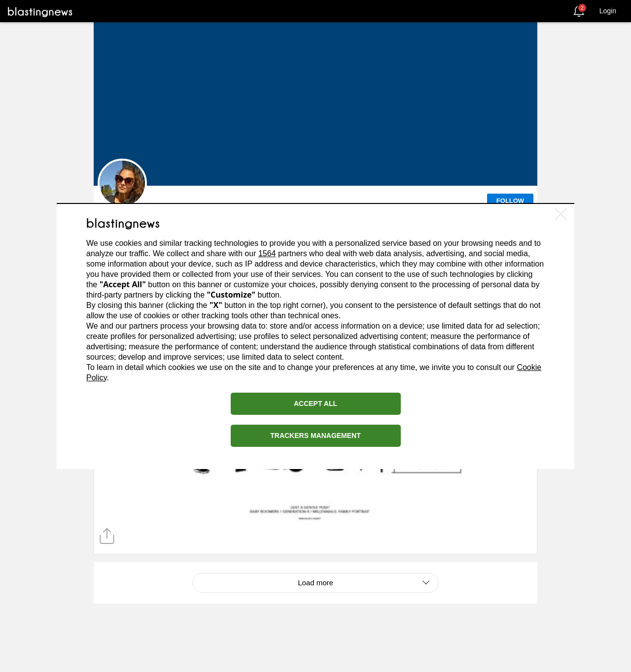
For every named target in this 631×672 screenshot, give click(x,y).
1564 (267, 253)
